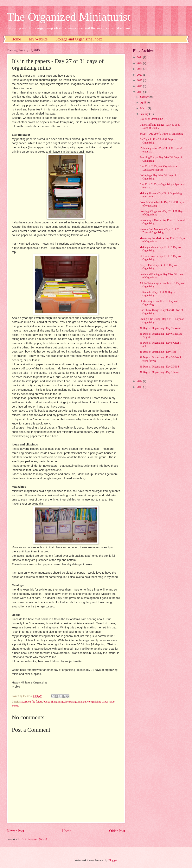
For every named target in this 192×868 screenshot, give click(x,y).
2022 (140, 63)
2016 (140, 86)
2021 (140, 69)
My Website (38, 39)
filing (54, 702)
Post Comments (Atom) (34, 839)
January (145, 114)
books (47, 702)
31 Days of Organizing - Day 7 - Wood (160, 328)
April (143, 103)
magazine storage (68, 702)
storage (16, 706)
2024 (140, 57)
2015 (140, 92)
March (144, 108)
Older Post (117, 831)
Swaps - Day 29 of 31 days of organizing (161, 134)
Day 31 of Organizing (151, 119)
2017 (140, 80)
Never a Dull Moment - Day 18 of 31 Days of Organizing (159, 231)
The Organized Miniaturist (69, 17)
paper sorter (108, 702)
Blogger (112, 860)
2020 (140, 75)
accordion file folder (31, 702)
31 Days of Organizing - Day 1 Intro (159, 372)
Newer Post (16, 831)
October (145, 97)
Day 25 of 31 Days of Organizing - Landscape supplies (158, 168)
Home (16, 39)
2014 (140, 381)
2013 (140, 387)
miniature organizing (90, 702)
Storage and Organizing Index (79, 39)
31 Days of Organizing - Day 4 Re (158, 352)
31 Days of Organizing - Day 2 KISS (159, 367)
